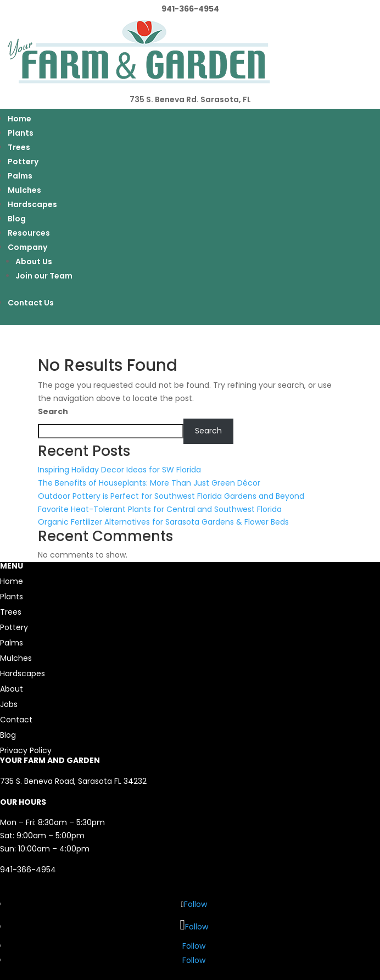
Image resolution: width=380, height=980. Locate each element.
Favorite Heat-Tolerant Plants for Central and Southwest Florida (160, 509)
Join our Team (44, 276)
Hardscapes (32, 204)
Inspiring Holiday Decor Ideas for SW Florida (119, 470)
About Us (34, 261)
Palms (20, 176)
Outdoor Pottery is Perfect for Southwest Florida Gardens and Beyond (171, 496)
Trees (19, 147)
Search (53, 411)
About (12, 689)
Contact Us (31, 303)
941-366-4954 (28, 870)
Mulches (24, 190)
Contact (16, 720)
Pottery (23, 162)
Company (27, 247)
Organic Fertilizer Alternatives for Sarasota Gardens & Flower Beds (163, 522)
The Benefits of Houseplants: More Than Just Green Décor (149, 483)
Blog (17, 219)
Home (19, 119)
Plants (21, 133)
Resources (29, 233)
